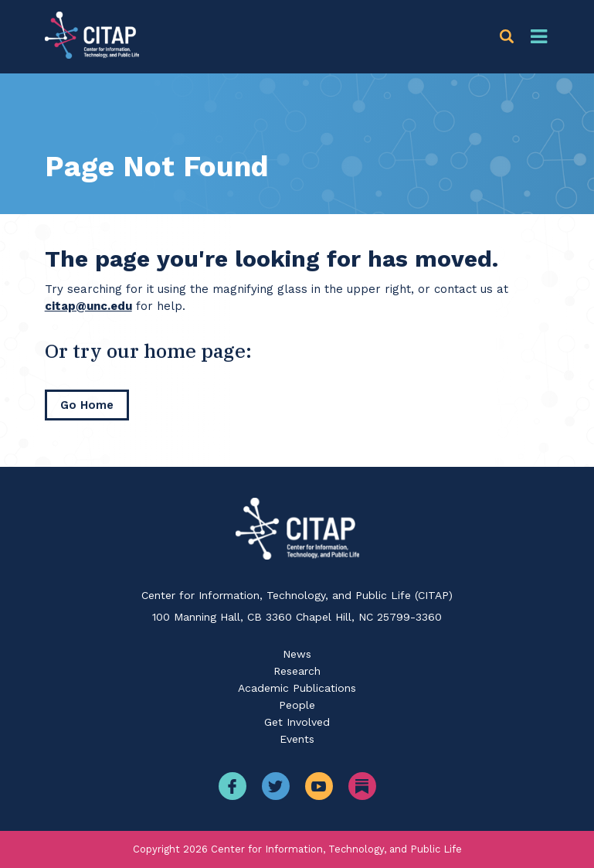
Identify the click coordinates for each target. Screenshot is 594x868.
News (297, 654)
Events (297, 739)
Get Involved (297, 722)
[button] (509, 37)
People (297, 705)
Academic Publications (297, 688)
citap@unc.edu (88, 306)
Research (297, 671)
